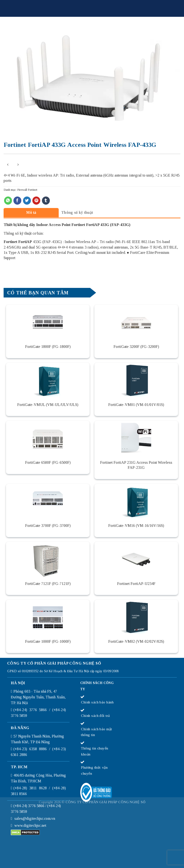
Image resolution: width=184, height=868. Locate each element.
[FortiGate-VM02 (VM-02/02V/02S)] (136, 618)
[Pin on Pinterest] (36, 201)
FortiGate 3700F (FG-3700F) (48, 526)
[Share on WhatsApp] (8, 201)
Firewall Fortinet (27, 190)
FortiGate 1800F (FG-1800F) (48, 347)
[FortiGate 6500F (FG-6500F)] (48, 439)
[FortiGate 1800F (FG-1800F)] (48, 323)
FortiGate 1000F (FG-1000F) (48, 641)
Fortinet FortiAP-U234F (136, 584)
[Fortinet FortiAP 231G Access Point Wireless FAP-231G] (136, 439)
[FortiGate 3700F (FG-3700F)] (48, 502)
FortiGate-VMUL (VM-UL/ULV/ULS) (48, 405)
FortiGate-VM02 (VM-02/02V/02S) (136, 641)
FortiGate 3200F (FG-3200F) (136, 347)
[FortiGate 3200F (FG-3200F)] (136, 323)
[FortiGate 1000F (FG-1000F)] (48, 618)
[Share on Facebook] (17, 201)
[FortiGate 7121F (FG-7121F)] (48, 560)
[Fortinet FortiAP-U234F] (136, 560)
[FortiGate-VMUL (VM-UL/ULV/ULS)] (48, 381)
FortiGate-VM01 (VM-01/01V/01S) (136, 405)
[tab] (31, 212)
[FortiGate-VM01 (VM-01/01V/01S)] (136, 381)
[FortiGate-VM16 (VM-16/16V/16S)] (136, 502)
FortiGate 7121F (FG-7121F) (48, 584)
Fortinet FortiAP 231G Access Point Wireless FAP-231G (136, 465)
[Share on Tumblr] (46, 201)
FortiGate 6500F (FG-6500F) (48, 462)
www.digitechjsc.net (30, 825)
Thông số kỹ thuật (77, 212)
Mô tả (31, 212)
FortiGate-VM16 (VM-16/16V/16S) (136, 526)
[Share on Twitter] (27, 201)
